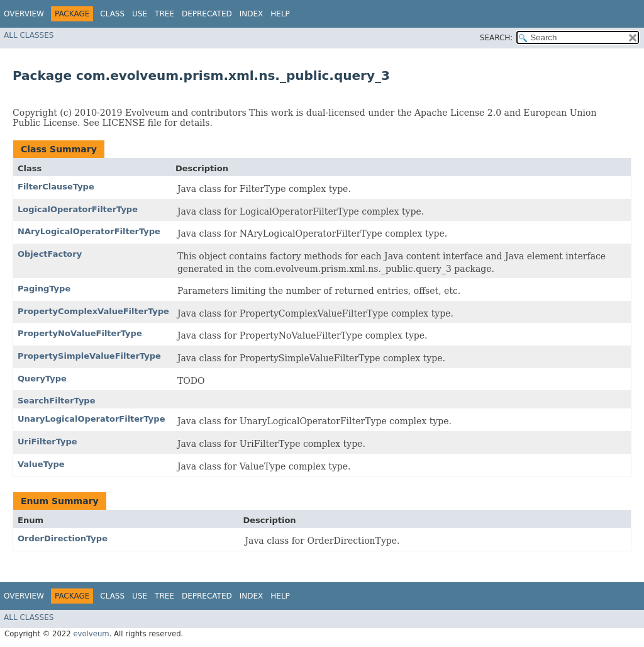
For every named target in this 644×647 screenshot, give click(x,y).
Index (252, 14)
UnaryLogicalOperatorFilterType (91, 419)
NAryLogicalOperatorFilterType (89, 231)
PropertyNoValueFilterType (80, 333)
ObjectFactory (50, 254)
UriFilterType (47, 442)
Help (280, 14)
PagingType (44, 289)
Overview (24, 14)
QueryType (42, 379)
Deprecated (207, 14)
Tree (164, 14)
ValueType (41, 464)
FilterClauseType (56, 187)
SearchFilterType (56, 401)
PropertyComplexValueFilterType (93, 311)
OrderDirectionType (63, 538)
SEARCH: (497, 38)
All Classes (29, 35)
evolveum (91, 634)
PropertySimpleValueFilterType (89, 356)
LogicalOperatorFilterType (78, 209)
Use (140, 14)
